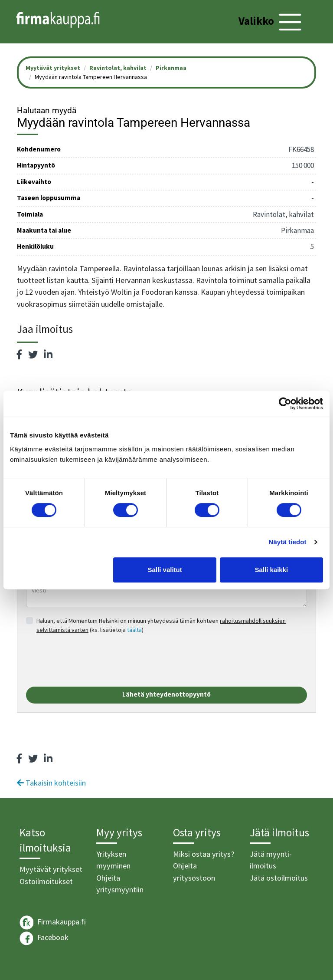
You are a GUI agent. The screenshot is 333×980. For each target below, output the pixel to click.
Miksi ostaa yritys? (204, 854)
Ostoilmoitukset (46, 881)
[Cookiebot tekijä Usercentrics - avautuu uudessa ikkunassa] (285, 404)
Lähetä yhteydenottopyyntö (166, 694)
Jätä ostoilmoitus (279, 878)
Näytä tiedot (288, 542)
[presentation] (92, 661)
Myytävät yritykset (51, 869)
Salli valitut (165, 570)
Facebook (44, 938)
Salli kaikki (272, 570)
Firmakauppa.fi (53, 922)
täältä (134, 630)
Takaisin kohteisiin (51, 783)
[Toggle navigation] (271, 22)
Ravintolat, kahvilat (118, 68)
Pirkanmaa (171, 68)
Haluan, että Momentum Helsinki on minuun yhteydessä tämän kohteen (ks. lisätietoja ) (161, 625)
